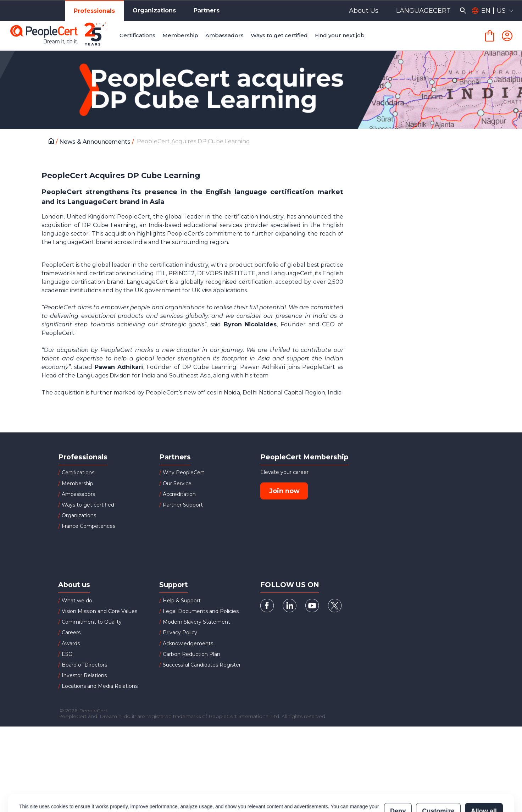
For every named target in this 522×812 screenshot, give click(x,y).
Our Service (177, 484)
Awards (71, 643)
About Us (364, 11)
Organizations (154, 10)
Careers (71, 633)
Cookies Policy (108, 784)
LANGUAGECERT (423, 11)
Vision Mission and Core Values (99, 611)
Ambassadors (78, 494)
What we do (77, 601)
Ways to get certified (88, 505)
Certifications (78, 473)
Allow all (484, 781)
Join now (284, 491)
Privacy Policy (180, 633)
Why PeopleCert (184, 473)
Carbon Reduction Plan (191, 654)
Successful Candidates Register (202, 665)
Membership (77, 484)
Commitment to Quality (92, 622)
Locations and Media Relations (100, 686)
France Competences (88, 526)
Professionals (94, 11)
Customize (438, 781)
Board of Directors (84, 665)
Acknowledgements (188, 643)
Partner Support (183, 505)
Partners (207, 10)
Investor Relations (84, 675)
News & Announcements (96, 142)
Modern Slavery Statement (196, 622)
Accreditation (179, 494)
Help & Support (182, 601)
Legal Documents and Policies (201, 611)
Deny (398, 781)
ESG (67, 654)
